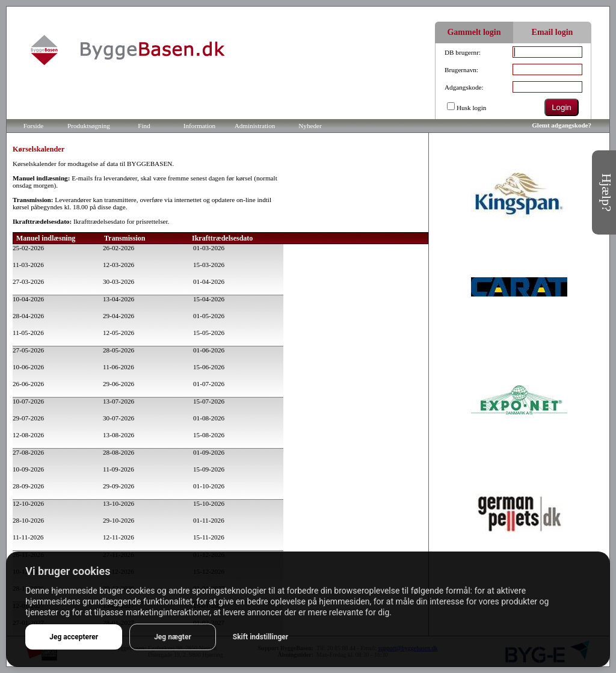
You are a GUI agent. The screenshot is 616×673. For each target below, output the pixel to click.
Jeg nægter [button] (173, 637)
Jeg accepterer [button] (74, 637)
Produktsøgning (89, 126)
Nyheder (310, 126)
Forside (34, 126)
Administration (255, 126)
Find (144, 126)
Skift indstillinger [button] (260, 637)
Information (199, 126)
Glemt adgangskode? (562, 125)
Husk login (471, 108)
